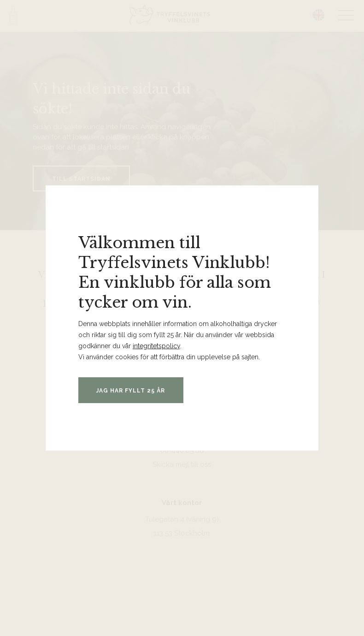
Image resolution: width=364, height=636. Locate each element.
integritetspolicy (156, 346)
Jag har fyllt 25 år (132, 391)
